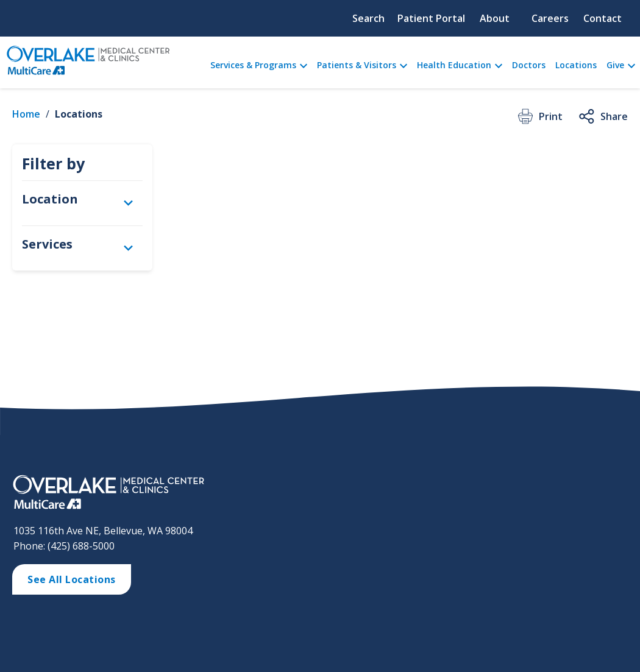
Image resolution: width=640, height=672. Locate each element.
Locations (576, 65)
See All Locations (72, 579)
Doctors (529, 65)
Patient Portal (431, 18)
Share (603, 116)
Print (539, 116)
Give (615, 65)
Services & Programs (253, 65)
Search (368, 18)
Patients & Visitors (357, 65)
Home (26, 114)
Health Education (454, 65)
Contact (603, 18)
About (495, 18)
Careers (550, 18)
